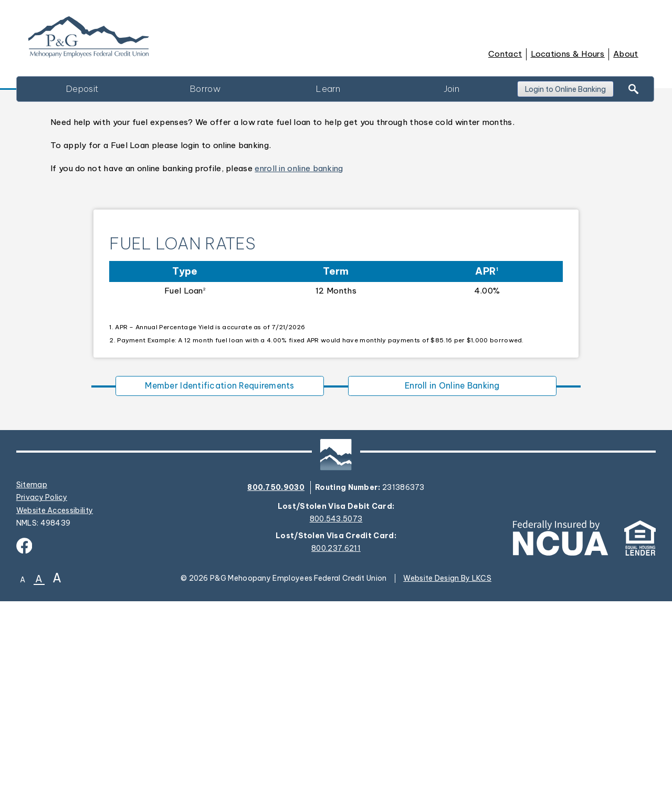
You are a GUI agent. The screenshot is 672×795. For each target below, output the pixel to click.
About (626, 54)
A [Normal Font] (39, 773)
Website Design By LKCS (447, 772)
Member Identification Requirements (220, 578)
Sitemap (32, 678)
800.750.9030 (276, 681)
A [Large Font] (57, 772)
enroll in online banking (299, 360)
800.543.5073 (336, 713)
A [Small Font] (23, 774)
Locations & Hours (568, 54)
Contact (505, 54)
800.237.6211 (336, 742)
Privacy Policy (42, 691)
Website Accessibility (55, 704)
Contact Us (97, 279)
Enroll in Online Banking (452, 578)
